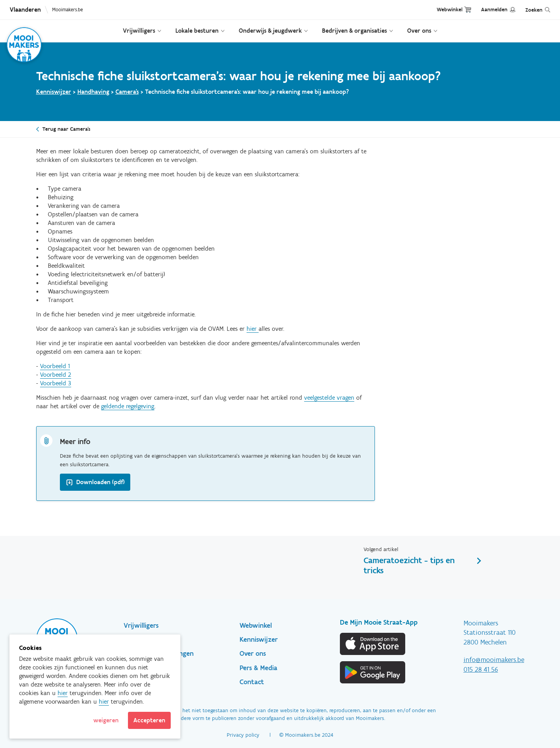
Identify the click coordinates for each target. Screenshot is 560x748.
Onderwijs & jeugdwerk (270, 31)
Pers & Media (258, 668)
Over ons (419, 31)
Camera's (127, 92)
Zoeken (534, 10)
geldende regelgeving (128, 406)
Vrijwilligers (139, 31)
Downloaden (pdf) (101, 482)
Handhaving (93, 92)
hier (253, 329)
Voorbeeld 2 (56, 375)
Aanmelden (494, 10)
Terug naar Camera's (66, 129)
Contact (252, 682)
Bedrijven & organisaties (354, 31)
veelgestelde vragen (329, 398)
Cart (468, 10)
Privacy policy (243, 735)
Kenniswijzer (54, 92)
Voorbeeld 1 (55, 366)
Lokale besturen (197, 31)
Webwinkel (450, 10)
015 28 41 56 (481, 669)
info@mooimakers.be (494, 660)
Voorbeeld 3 (56, 383)
